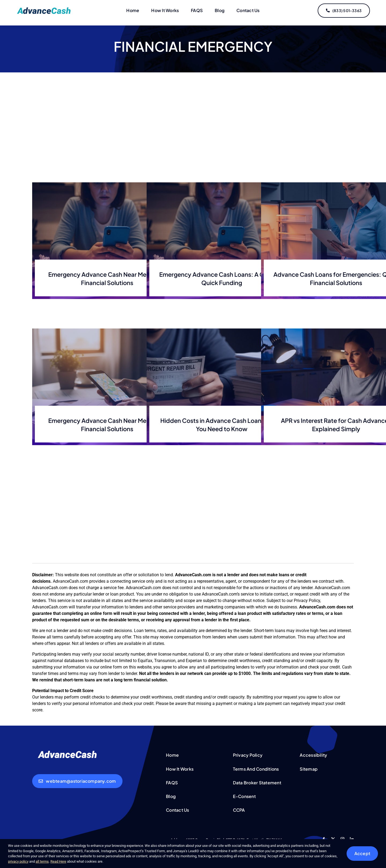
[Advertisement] (193, 134)
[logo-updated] (45, 9)
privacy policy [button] (18, 861)
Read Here (58, 861)
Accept (362, 853)
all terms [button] (42, 861)
